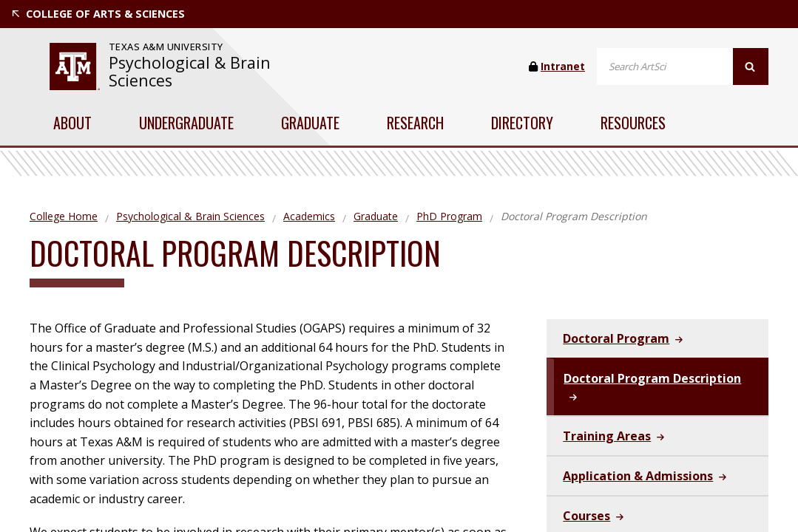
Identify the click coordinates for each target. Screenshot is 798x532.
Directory (522, 123)
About (72, 123)
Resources (633, 123)
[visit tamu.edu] (75, 66)
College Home (64, 216)
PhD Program (449, 216)
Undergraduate (186, 123)
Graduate (310, 123)
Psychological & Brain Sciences (190, 71)
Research (415, 123)
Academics (309, 216)
